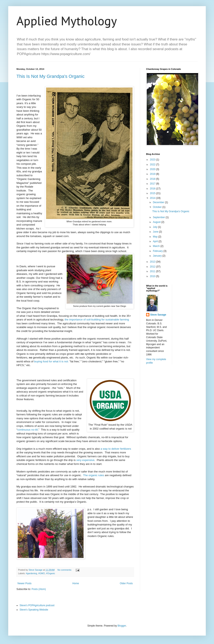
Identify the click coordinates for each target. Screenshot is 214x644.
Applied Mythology (67, 21)
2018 (153, 179)
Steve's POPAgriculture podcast (37, 605)
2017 (153, 184)
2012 (153, 267)
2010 (153, 276)
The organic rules (94, 475)
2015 (153, 193)
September (159, 217)
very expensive (85, 460)
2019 (153, 174)
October (158, 207)
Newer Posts (24, 583)
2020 (153, 169)
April (156, 241)
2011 (153, 271)
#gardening (31, 573)
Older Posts (126, 583)
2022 (153, 165)
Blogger (122, 626)
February (158, 251)
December (159, 202)
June (156, 232)
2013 (153, 262)
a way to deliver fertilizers (116, 449)
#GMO (42, 573)
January (158, 256)
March (157, 246)
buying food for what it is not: (51, 361)
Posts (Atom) (39, 589)
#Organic (51, 573)
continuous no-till (27, 430)
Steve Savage (158, 315)
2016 (153, 189)
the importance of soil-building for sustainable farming (97, 320)
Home (76, 583)
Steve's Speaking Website (34, 610)
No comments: (65, 570)
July (155, 227)
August (157, 222)
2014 (153, 198)
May (156, 237)
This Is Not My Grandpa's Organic (51, 76)
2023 (153, 160)
